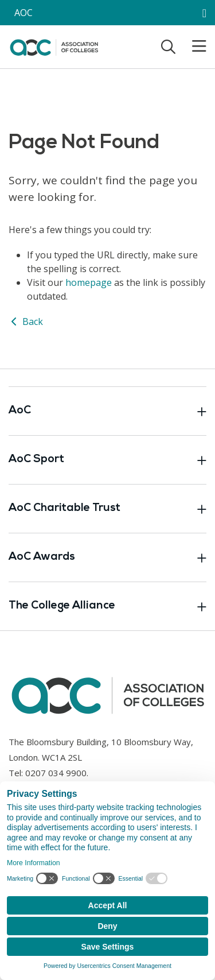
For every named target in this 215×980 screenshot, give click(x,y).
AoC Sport (107, 460)
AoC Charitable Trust (107, 509)
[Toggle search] (168, 47)
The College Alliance (107, 606)
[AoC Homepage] (54, 46)
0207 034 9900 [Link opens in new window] (56, 773)
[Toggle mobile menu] (192, 47)
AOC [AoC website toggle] (24, 13)
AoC (107, 411)
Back (26, 321)
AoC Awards (107, 557)
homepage (89, 282)
